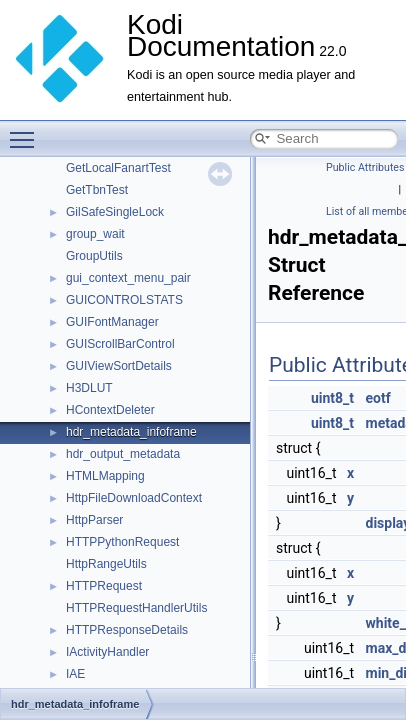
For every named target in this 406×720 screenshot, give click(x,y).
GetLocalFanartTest (118, 168)
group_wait (95, 234)
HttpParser (94, 520)
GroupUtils (94, 256)
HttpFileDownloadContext (134, 498)
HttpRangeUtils (106, 564)
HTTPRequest (104, 586)
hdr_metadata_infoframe (131, 432)
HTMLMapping (105, 476)
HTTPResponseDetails (127, 630)
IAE (75, 674)
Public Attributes (365, 167)
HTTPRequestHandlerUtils (136, 608)
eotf (378, 398)
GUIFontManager (112, 322)
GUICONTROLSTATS (124, 300)
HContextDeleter (110, 410)
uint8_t (332, 398)
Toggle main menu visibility (27, 131)
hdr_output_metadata (123, 454)
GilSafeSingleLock (115, 212)
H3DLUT (89, 388)
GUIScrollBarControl (120, 344)
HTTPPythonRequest (122, 542)
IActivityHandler (107, 652)
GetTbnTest (97, 190)
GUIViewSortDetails (119, 366)
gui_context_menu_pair (128, 278)
